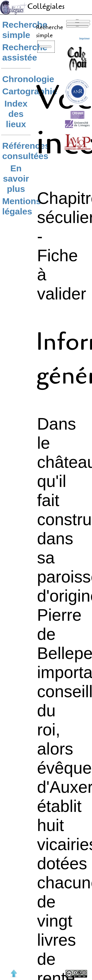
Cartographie (30, 91)
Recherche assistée (25, 52)
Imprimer (85, 39)
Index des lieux (16, 114)
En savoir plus (16, 179)
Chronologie (28, 79)
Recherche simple (25, 30)
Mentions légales (22, 206)
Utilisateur (77, 20)
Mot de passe (77, 23)
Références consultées (26, 151)
